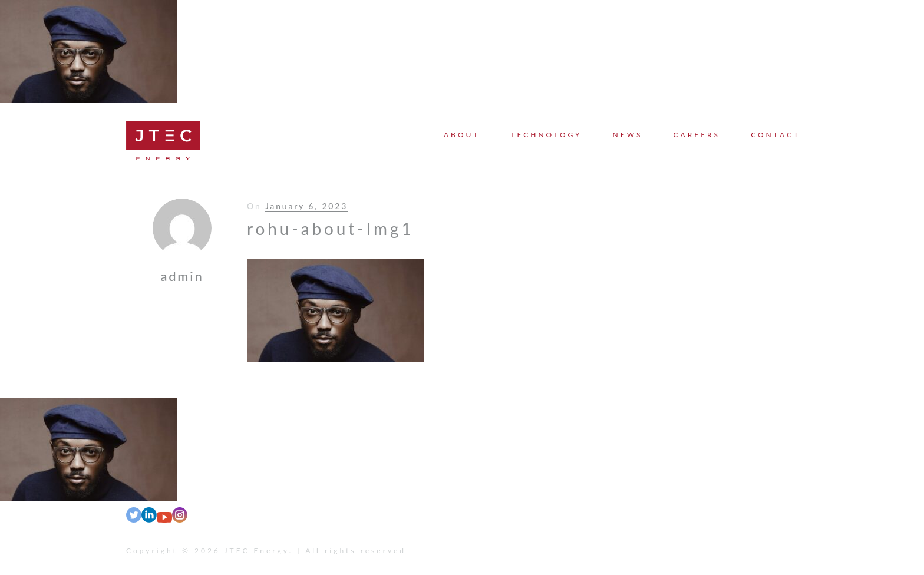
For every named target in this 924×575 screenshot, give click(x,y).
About (462, 135)
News (628, 135)
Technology (546, 135)
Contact (775, 135)
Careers (697, 135)
